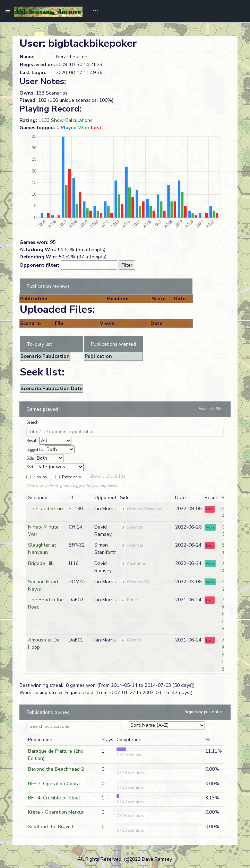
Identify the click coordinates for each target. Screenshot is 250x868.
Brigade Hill (41, 563)
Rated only (72, 477)
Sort (30, 467)
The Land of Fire (46, 509)
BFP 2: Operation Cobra (54, 784)
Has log (40, 477)
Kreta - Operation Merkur (56, 812)
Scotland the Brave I (51, 827)
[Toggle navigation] (93, 11)
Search (32, 422)
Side (30, 458)
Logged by (35, 450)
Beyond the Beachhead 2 (56, 769)
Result (32, 441)
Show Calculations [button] (72, 120)
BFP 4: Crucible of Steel (54, 798)
